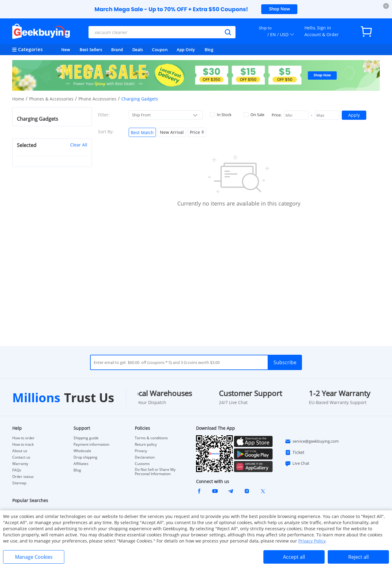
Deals (138, 50)
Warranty (20, 464)
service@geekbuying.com (312, 441)
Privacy (141, 451)
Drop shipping (85, 457)
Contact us (21, 457)
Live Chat (297, 463)
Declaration (145, 457)
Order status (23, 477)
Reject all (358, 557)
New (66, 50)
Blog (209, 50)
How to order (23, 438)
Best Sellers (91, 50)
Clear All (79, 145)
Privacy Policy (312, 541)
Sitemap (19, 483)
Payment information (91, 444)
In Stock (221, 115)
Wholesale (82, 451)
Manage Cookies (34, 557)
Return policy (146, 444)
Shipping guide (86, 438)
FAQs (17, 470)
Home (18, 99)
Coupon (160, 50)
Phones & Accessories (51, 99)
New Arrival (172, 132)
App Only (186, 50)
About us (20, 451)
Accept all (294, 557)
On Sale (254, 115)
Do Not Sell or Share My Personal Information (155, 472)
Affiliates (81, 464)
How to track (23, 444)
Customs (142, 464)
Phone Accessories (97, 99)
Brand (117, 50)
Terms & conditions (151, 438)
